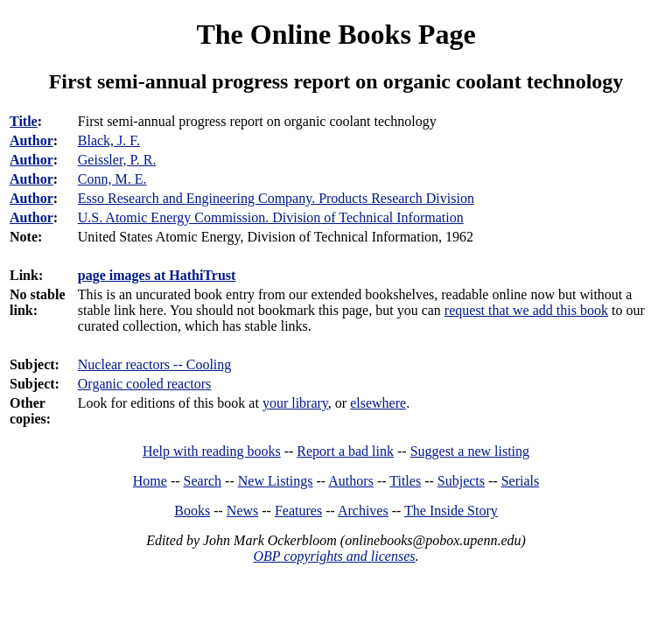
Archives (363, 511)
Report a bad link (345, 451)
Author (31, 140)
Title (24, 121)
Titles (405, 481)
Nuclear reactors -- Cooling (154, 364)
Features (298, 511)
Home (150, 481)
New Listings (276, 481)
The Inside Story (451, 511)
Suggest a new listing (470, 451)
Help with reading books (212, 451)
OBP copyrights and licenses (334, 556)
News (242, 511)
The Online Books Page (336, 34)
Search (203, 481)
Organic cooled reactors (145, 384)
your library (295, 403)
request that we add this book (526, 310)
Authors (351, 481)
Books (192, 511)
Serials (521, 481)
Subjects (461, 481)
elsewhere (378, 403)
